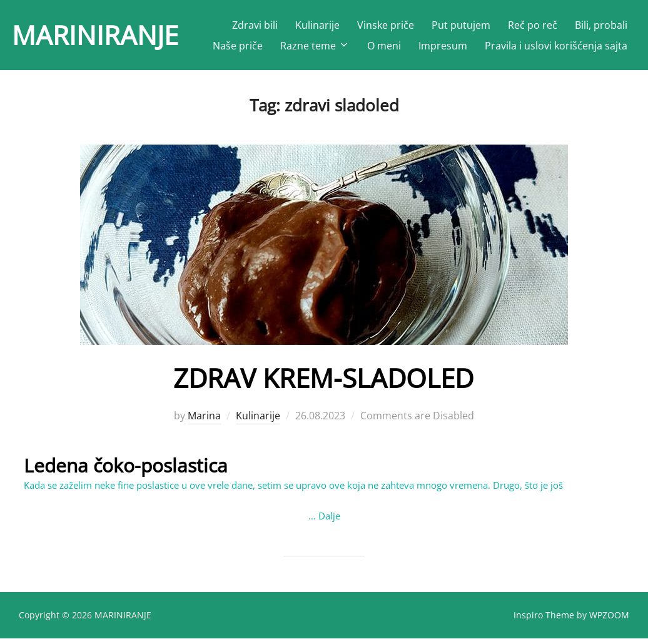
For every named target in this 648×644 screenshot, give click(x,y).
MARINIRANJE (95, 35)
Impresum (443, 46)
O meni (384, 46)
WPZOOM (609, 620)
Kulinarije (317, 25)
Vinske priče (386, 25)
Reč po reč (533, 25)
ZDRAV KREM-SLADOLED (323, 383)
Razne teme (315, 46)
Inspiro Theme (544, 620)
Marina (204, 421)
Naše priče (238, 46)
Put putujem (461, 25)
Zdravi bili (255, 25)
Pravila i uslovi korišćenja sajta (556, 46)
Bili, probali (601, 25)
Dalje (329, 521)
